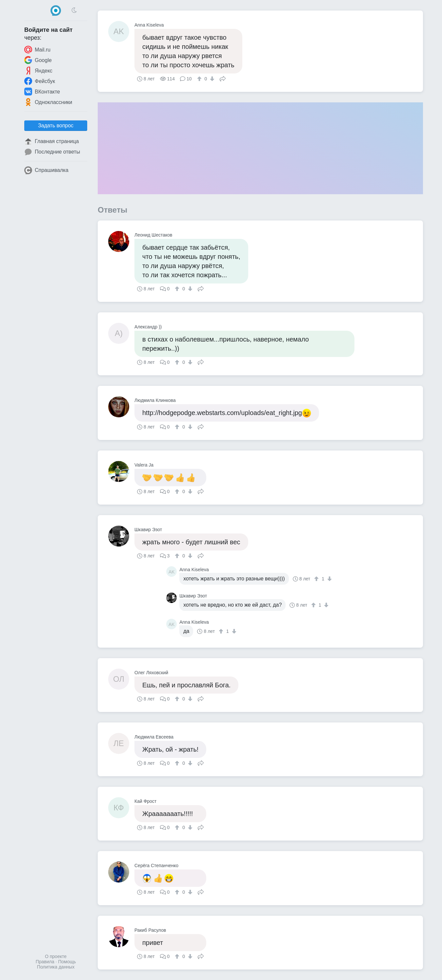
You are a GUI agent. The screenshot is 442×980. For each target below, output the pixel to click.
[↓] (211, 79)
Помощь (67, 962)
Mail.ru (37, 50)
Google (38, 60)
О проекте (56, 956)
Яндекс (38, 71)
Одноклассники (48, 102)
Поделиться (223, 78)
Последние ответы (52, 152)
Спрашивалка (46, 170)
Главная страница (51, 141)
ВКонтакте (42, 92)
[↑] (200, 79)
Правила (45, 962)
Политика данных (56, 967)
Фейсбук (40, 81)
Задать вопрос (56, 125)
